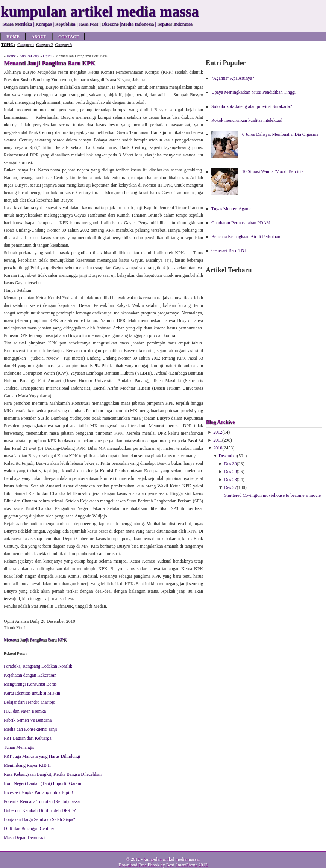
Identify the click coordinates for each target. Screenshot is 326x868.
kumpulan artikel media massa (171, 859)
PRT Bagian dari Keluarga (27, 738)
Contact (68, 36)
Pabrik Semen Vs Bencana (28, 720)
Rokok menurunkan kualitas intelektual (247, 120)
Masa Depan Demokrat (25, 838)
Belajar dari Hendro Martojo (30, 702)
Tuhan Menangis (19, 747)
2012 (218, 432)
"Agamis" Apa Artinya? (233, 78)
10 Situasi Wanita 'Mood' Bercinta (273, 171)
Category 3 (64, 45)
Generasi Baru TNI (229, 250)
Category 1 (26, 45)
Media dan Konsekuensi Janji (30, 729)
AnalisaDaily (29, 56)
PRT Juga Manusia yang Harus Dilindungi (42, 756)
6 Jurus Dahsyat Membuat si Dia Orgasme (280, 134)
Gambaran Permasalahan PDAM (241, 223)
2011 (218, 440)
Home (13, 36)
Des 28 (230, 480)
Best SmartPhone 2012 (187, 865)
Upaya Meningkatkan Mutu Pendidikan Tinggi (253, 92)
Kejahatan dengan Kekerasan (30, 675)
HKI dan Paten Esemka (25, 711)
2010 (218, 448)
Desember (228, 456)
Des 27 (230, 487)
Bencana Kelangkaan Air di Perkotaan (246, 237)
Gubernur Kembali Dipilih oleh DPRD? (40, 810)
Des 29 (230, 472)
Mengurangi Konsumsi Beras (30, 684)
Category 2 (44, 45)
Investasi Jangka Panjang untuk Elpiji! (39, 792)
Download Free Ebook (139, 865)
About (39, 36)
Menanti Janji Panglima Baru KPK (35, 640)
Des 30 (230, 464)
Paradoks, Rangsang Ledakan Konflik (38, 666)
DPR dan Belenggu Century (29, 829)
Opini (47, 56)
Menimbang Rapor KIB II (27, 765)
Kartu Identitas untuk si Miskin (32, 693)
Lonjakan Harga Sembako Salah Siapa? (39, 819)
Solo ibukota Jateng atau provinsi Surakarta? (252, 106)
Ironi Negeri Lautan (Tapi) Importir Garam (42, 783)
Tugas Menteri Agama (231, 209)
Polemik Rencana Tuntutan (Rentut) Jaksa (42, 801)
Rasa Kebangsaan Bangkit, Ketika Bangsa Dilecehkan (53, 774)
